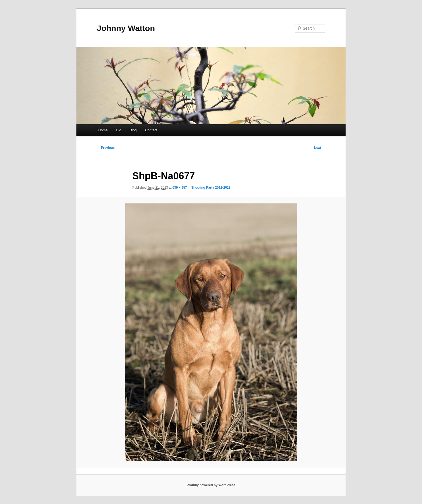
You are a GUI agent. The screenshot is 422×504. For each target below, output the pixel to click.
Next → (320, 148)
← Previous (106, 148)
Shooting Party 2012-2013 (211, 188)
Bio (119, 130)
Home (103, 130)
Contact (151, 130)
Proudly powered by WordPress (211, 485)
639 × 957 (180, 188)
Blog (133, 130)
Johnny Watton (126, 28)
